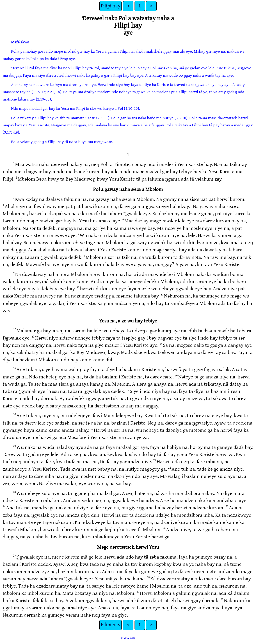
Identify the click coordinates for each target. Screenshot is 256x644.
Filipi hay (111, 6)
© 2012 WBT (128, 638)
